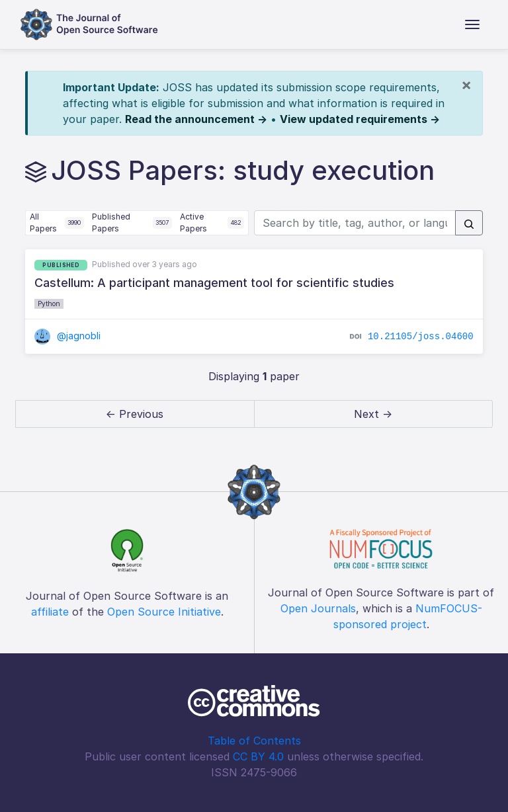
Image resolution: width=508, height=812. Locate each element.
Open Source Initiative (164, 612)
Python (49, 304)
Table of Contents (254, 741)
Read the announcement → (196, 119)
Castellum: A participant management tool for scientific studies (214, 283)
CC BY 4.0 (258, 756)
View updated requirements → (360, 119)
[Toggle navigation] (472, 24)
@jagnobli (67, 336)
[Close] (466, 85)
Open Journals (318, 608)
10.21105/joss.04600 (421, 337)
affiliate (50, 612)
